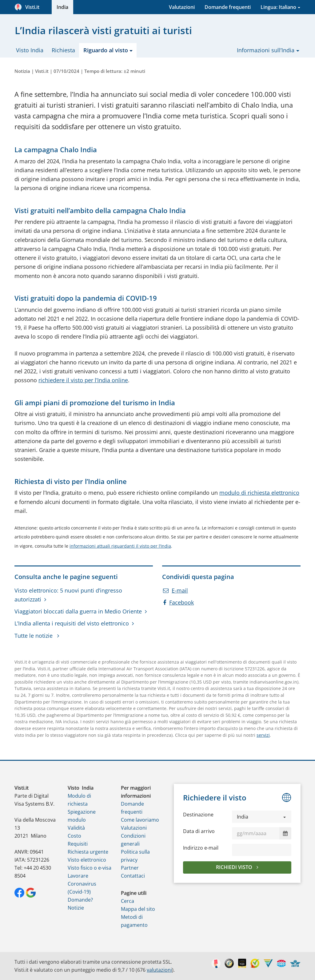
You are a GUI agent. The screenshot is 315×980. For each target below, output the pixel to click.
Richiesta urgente (88, 852)
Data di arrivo (199, 831)
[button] (262, 817)
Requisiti (78, 844)
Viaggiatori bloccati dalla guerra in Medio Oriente (78, 611)
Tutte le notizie (34, 636)
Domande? (80, 900)
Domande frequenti (228, 7)
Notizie (76, 908)
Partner (130, 868)
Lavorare (78, 876)
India (62, 7)
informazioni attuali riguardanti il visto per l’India (120, 546)
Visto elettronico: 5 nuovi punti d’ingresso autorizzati (68, 595)
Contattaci (133, 876)
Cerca (128, 901)
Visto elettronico (87, 860)
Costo (74, 836)
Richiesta (63, 50)
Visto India (30, 50)
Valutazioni (182, 7)
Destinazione (198, 815)
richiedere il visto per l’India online (83, 380)
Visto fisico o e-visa (90, 868)
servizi (263, 735)
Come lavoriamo (140, 820)
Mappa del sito (138, 909)
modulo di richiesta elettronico (259, 493)
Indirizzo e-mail (201, 848)
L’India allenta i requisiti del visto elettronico (72, 623)
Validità (76, 828)
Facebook (178, 602)
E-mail (175, 590)
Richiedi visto (235, 867)
